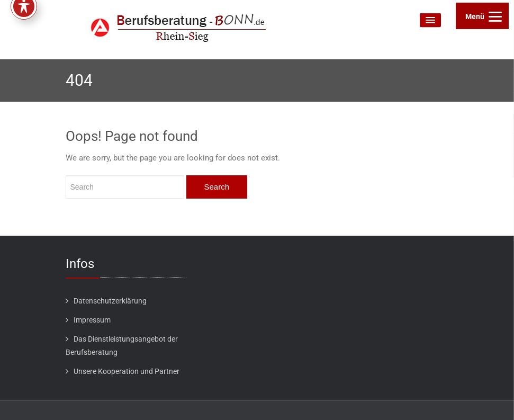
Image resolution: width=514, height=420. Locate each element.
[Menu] (482, 16)
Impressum (92, 320)
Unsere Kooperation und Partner (127, 371)
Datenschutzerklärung (110, 301)
